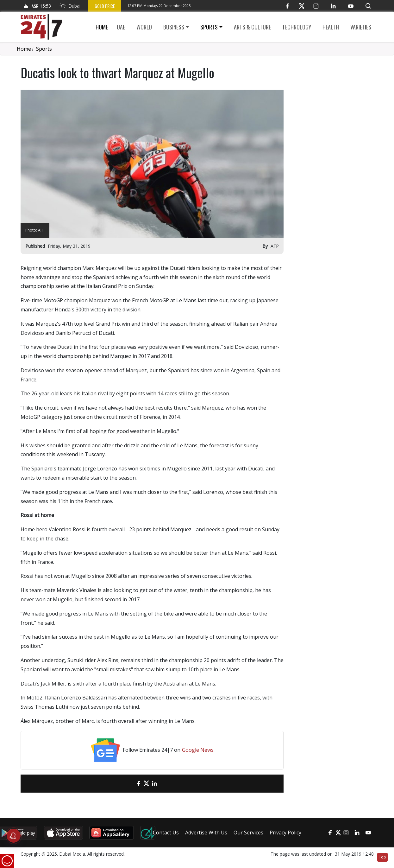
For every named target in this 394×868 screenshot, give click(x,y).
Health (331, 27)
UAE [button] (121, 27)
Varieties (361, 27)
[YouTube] (351, 6)
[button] (368, 6)
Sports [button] (209, 27)
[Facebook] (288, 6)
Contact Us (166, 833)
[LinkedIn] (333, 6)
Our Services (248, 833)
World (144, 27)
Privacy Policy (285, 833)
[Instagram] (316, 6)
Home (102, 27)
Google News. (198, 750)
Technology (297, 27)
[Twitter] (302, 6)
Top (382, 857)
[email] (127, 784)
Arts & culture (252, 27)
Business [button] (174, 27)
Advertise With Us (206, 833)
